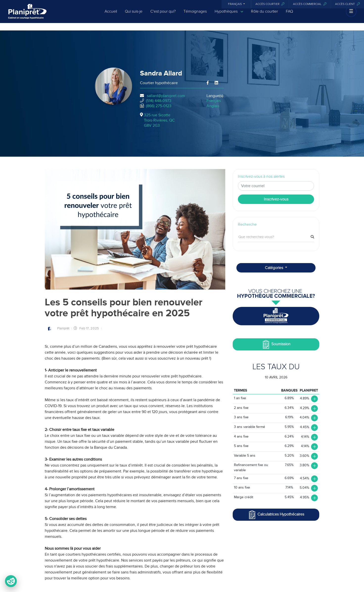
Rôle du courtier (264, 15)
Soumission (276, 344)
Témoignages (195, 15)
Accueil (111, 15)
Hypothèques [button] (229, 15)
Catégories (274, 268)
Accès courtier (270, 4)
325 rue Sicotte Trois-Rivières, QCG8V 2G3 (159, 120)
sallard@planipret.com (166, 96)
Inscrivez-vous (276, 199)
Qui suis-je (134, 15)
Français (235, 4)
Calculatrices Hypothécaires (276, 515)
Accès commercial (310, 4)
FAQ (289, 15)
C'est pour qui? (163, 15)
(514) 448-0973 (159, 101)
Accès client (347, 4)
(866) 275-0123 (159, 106)
